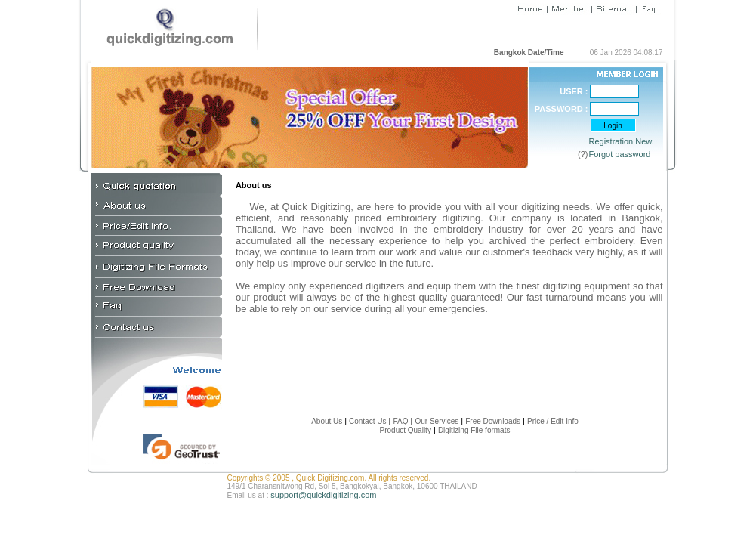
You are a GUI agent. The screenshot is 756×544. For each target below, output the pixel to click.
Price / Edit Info (553, 421)
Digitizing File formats (474, 430)
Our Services (437, 421)
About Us (327, 421)
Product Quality (406, 430)
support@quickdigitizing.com (323, 495)
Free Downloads (493, 421)
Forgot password (620, 154)
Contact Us (366, 421)
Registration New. (622, 141)
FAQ (400, 421)
